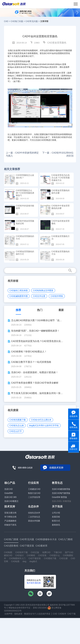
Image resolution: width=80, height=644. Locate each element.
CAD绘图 (15, 561)
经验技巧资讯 (10, 525)
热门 (40, 310)
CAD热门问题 (17, 21)
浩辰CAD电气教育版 (61, 493)
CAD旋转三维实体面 (19, 290)
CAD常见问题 (32, 21)
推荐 (18, 310)
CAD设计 (19, 555)
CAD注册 (64, 558)
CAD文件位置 (39, 296)
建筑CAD (8, 555)
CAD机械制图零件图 (19, 296)
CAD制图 (8, 552)
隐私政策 (18, 614)
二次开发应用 (34, 497)
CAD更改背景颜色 (57, 43)
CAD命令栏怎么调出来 (41, 420)
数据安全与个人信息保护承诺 (37, 614)
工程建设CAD (34, 489)
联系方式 (56, 521)
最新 (61, 310)
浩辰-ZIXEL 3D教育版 (62, 501)
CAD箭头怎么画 (17, 426)
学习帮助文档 (10, 517)
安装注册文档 (10, 513)
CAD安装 (42, 555)
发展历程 (56, 517)
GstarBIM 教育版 (59, 497)
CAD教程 (20, 140)
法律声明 (8, 614)
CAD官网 (44, 140)
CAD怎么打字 (16, 431)
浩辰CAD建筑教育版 (61, 489)
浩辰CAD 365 (10, 497)
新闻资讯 (56, 525)
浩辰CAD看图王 (11, 501)
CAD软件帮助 (57, 296)
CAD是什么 (55, 555)
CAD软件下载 (21, 552)
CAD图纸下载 (50, 558)
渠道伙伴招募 (34, 521)
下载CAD (58, 552)
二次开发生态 (34, 517)
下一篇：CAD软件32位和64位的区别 (58, 154)
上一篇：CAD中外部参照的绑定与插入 (22, 154)
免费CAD (46, 552)
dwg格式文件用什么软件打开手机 (44, 426)
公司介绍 (56, 513)
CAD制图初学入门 (17, 558)
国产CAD (69, 552)
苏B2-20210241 (40, 608)
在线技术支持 (56, 468)
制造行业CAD (34, 493)
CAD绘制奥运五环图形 (43, 290)
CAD (6, 21)
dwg (24, 561)
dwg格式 (33, 561)
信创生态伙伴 (34, 513)
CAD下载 (71, 614)
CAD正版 (35, 552)
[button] (38, 13)
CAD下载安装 (35, 558)
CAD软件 (26, 134)
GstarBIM (9, 493)
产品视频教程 (10, 521)
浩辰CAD (8, 489)
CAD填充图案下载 (18, 420)
